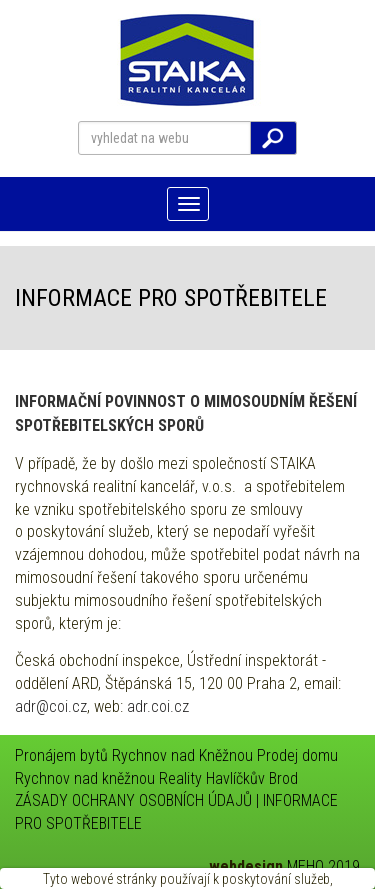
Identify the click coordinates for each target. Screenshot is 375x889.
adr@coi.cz (51, 706)
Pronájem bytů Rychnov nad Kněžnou (134, 755)
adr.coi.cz (158, 706)
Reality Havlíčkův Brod (228, 778)
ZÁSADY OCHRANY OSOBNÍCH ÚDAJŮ (133, 800)
